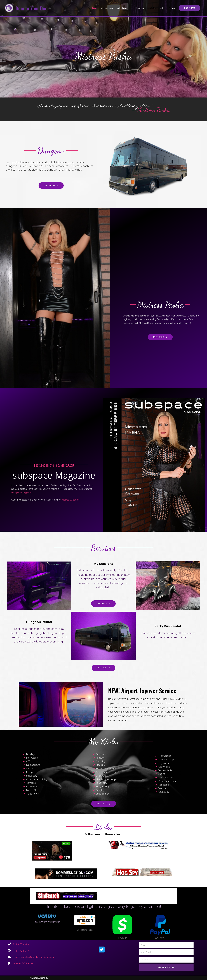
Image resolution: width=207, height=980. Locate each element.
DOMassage (140, 8)
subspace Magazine (21, 493)
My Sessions (103, 564)
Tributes (152, 8)
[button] (190, 8)
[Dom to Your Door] (9, 8)
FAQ (161, 8)
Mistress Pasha (107, 8)
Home (94, 8)
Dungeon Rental (39, 622)
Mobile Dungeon (123, 8)
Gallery (172, 8)
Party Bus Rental (168, 626)
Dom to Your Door (34, 8)
